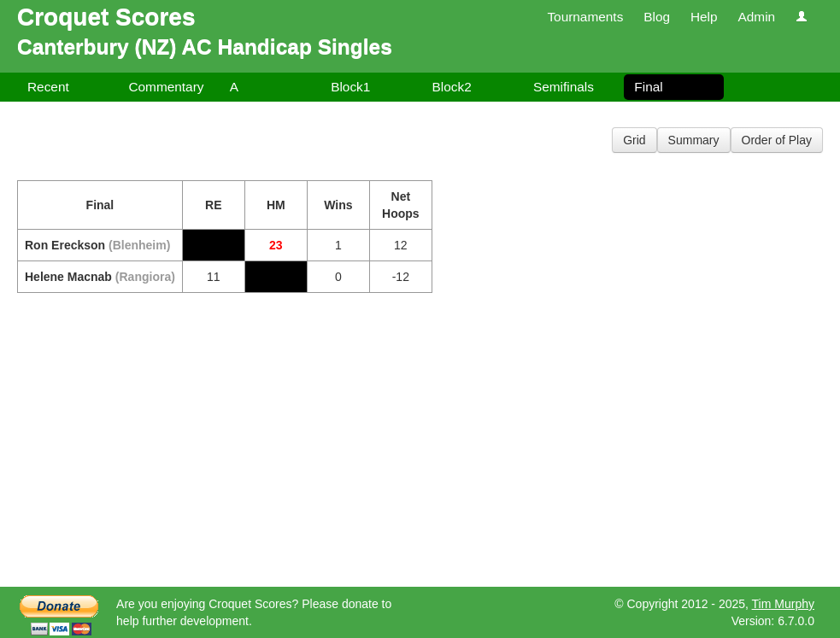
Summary (694, 140)
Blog (657, 17)
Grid (634, 140)
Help (704, 17)
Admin (756, 17)
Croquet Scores (106, 17)
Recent (48, 87)
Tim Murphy (783, 604)
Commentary (166, 87)
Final (648, 87)
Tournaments (585, 17)
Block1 (350, 87)
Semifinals (564, 87)
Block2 (452, 87)
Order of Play (777, 140)
